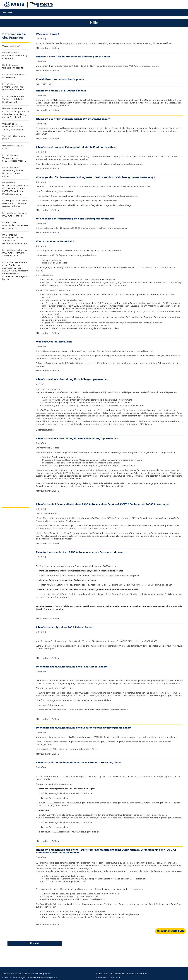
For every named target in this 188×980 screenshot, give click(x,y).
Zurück (35, 943)
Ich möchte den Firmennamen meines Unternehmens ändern (13, 87)
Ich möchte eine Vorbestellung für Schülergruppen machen (14, 158)
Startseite (8, 12)
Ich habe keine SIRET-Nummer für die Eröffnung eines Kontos (15, 55)
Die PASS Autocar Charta (108, 977)
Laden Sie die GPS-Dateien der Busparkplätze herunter (122, 974)
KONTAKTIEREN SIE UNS (170, 931)
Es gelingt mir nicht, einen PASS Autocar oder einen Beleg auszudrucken (14, 203)
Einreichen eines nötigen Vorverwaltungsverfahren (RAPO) (30, 977)
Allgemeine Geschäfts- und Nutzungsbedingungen (26, 974)
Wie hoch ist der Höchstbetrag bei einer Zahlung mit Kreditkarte (14, 127)
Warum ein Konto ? (11, 46)
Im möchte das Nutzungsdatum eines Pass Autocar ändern (15, 225)
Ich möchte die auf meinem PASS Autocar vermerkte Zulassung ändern (15, 253)
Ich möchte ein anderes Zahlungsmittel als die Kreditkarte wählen (13, 99)
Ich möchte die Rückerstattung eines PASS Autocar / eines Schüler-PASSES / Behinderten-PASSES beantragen (15, 188)
